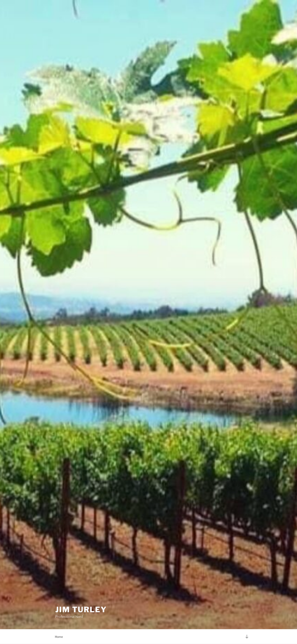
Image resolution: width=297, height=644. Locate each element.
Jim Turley (81, 610)
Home (59, 637)
